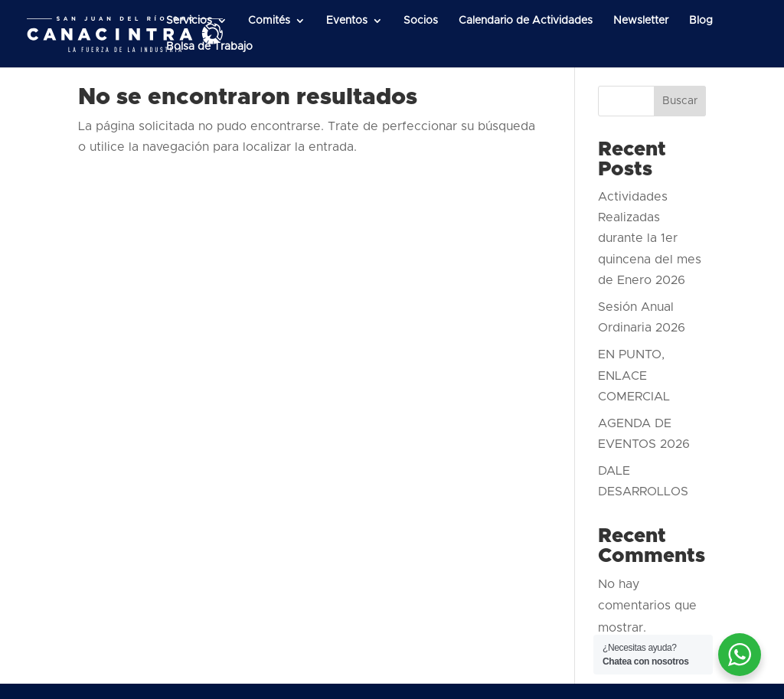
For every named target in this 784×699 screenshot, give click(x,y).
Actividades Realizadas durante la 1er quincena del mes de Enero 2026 (650, 238)
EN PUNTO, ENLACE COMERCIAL (634, 375)
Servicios (189, 21)
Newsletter (641, 21)
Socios (421, 21)
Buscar (680, 101)
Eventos (347, 21)
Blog (701, 21)
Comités (269, 21)
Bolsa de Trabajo (209, 47)
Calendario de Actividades (526, 21)
